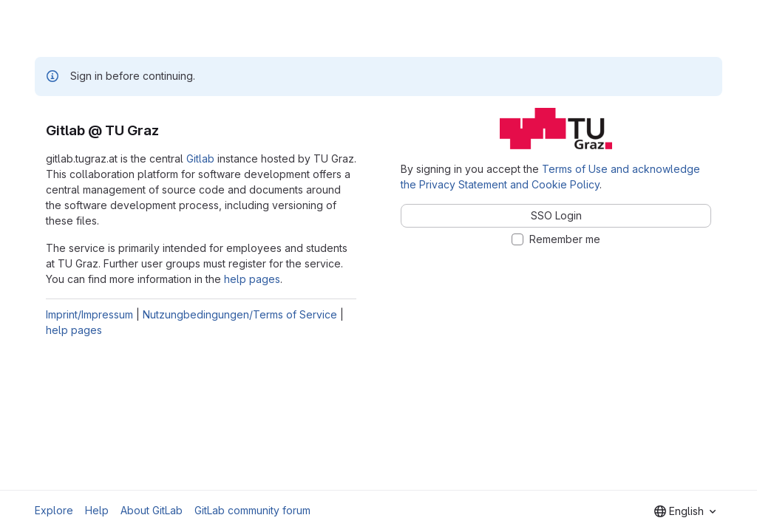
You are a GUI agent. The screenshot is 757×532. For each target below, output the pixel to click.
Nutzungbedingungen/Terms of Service (240, 314)
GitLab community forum (252, 510)
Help (97, 510)
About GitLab (152, 510)
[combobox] (685, 511)
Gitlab (200, 158)
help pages (252, 279)
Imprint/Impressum (89, 314)
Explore (54, 510)
